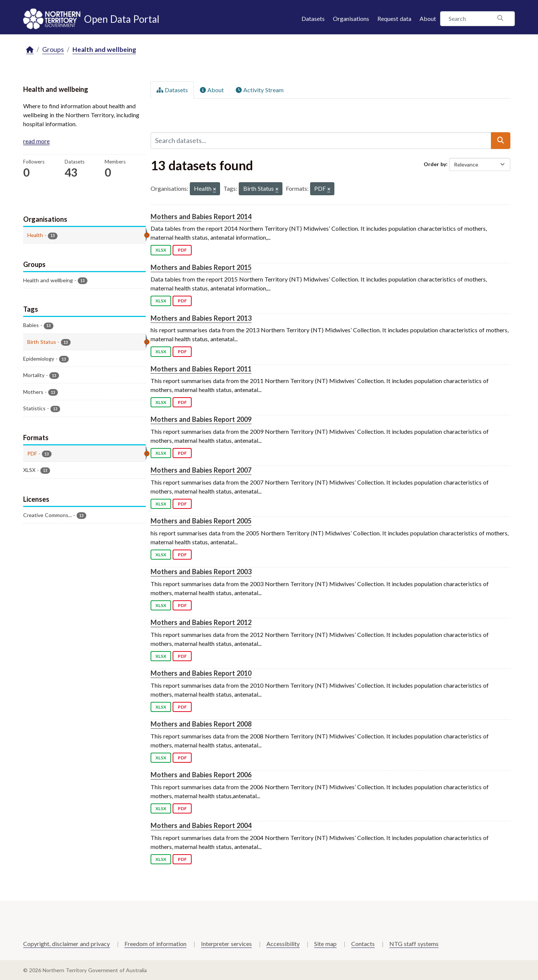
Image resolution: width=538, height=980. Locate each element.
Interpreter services (226, 944)
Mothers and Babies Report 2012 (201, 622)
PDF (182, 250)
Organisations (351, 18)
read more (36, 141)
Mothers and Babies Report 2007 (201, 470)
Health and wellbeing (104, 49)
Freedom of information (155, 944)
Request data (394, 18)
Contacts (363, 944)
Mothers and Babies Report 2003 (201, 572)
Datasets (313, 18)
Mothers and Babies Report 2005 (201, 521)
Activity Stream (260, 90)
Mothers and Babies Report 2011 (201, 369)
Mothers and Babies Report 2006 (201, 775)
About (428, 18)
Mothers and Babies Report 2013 (201, 318)
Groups (53, 49)
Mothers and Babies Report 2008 (201, 724)
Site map (325, 944)
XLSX (161, 250)
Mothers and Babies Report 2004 (201, 825)
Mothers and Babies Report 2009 (201, 419)
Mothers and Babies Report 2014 (201, 217)
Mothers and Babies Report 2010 (201, 673)
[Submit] (501, 140)
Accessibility (283, 944)
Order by (435, 164)
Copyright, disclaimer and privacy (67, 944)
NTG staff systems (414, 944)
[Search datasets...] (321, 140)
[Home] (30, 50)
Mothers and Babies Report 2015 (201, 267)
